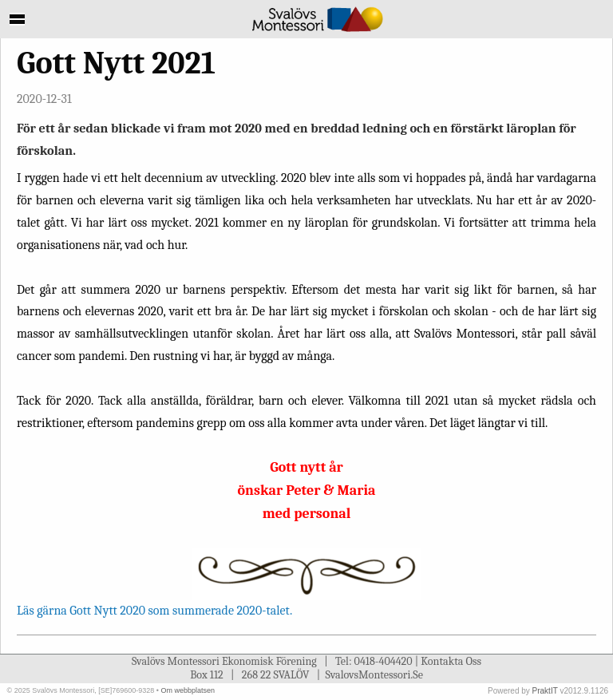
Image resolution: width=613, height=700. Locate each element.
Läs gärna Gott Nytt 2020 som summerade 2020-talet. (154, 611)
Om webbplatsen (188, 690)
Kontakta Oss (451, 661)
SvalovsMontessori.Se (374, 675)
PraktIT (545, 691)
